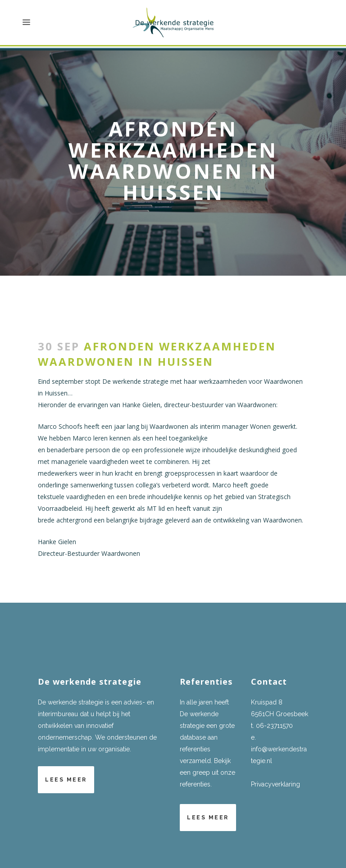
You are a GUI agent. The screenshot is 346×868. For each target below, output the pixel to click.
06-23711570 (274, 726)
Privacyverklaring (275, 784)
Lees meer (66, 780)
